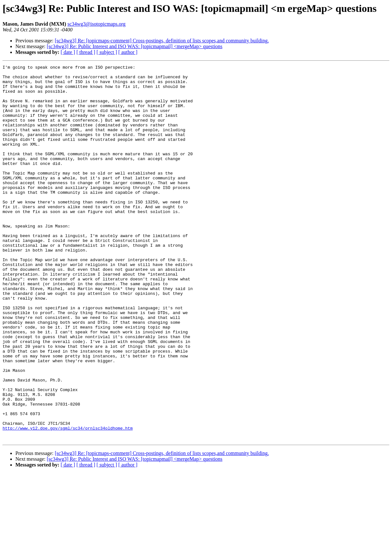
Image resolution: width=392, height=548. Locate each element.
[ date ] (68, 52)
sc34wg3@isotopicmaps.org (96, 24)
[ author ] (128, 52)
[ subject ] (107, 52)
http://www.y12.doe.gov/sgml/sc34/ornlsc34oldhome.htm (68, 501)
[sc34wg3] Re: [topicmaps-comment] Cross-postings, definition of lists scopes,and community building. (162, 41)
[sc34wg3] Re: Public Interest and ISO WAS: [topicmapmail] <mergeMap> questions (135, 46)
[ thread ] (86, 52)
